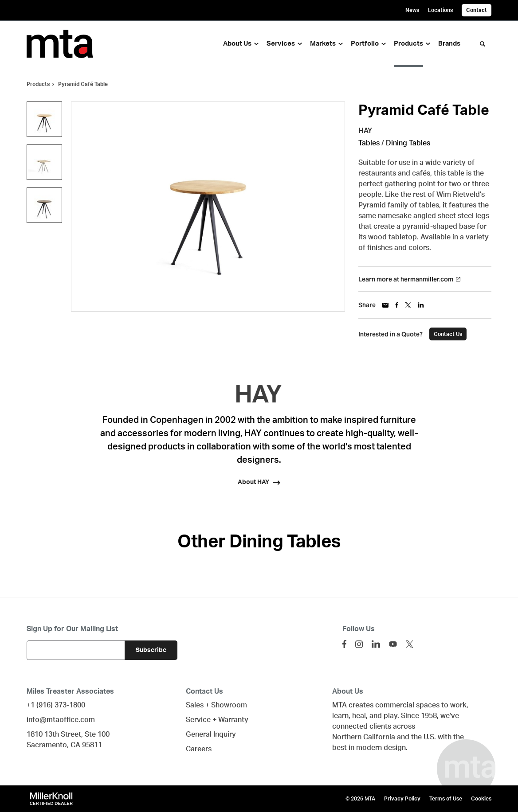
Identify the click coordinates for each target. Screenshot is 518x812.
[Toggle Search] (483, 44)
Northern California (364, 737)
